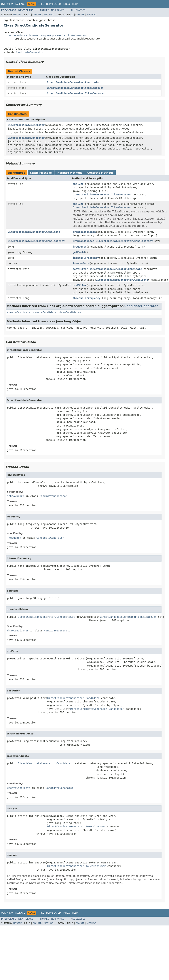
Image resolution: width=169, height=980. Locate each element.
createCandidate (84, 232)
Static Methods (41, 173)
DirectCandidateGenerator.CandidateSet (75, 88)
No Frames (58, 10)
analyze (78, 184)
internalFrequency (86, 258)
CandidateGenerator (30, 52)
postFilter (80, 269)
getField (79, 252)
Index (67, 4)
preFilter (80, 285)
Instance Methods (69, 173)
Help (75, 4)
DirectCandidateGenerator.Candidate (73, 82)
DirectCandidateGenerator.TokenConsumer (76, 93)
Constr (37, 15)
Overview (7, 4)
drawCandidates (83, 241)
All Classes (78, 10)
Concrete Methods (100, 173)
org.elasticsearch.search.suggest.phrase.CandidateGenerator (48, 35)
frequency (80, 247)
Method (49, 15)
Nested (18, 15)
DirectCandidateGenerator (26, 125)
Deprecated (54, 4)
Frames (45, 10)
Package (20, 4)
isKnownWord (81, 263)
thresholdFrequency (87, 298)
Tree (41, 4)
